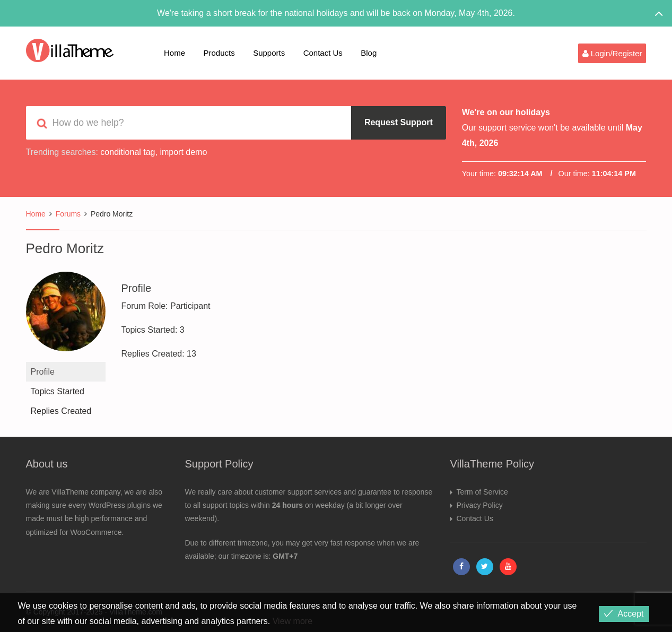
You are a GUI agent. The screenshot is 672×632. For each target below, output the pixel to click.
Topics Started (58, 391)
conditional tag (128, 152)
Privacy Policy (480, 505)
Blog (369, 53)
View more (293, 621)
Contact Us (323, 53)
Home (174, 53)
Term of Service (482, 492)
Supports (269, 53)
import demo (183, 152)
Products (219, 53)
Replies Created (61, 411)
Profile (43, 372)
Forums (68, 214)
